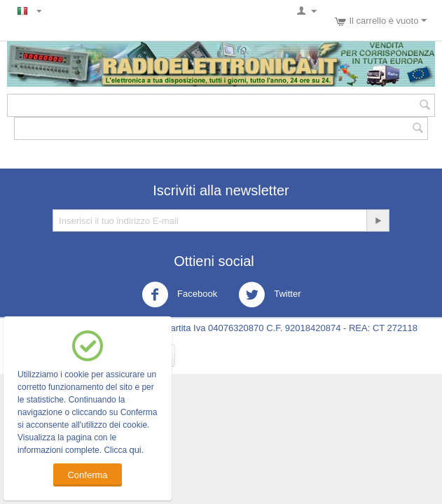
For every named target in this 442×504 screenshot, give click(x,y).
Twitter (270, 295)
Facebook (180, 295)
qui (135, 450)
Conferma (87, 475)
